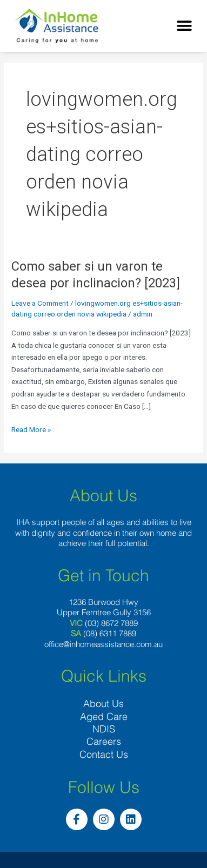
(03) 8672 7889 (111, 623)
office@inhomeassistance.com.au (103, 644)
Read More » (31, 429)
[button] (184, 26)
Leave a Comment (40, 303)
